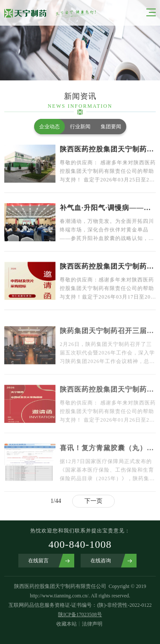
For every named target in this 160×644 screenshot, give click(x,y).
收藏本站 (67, 624)
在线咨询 (101, 561)
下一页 (93, 501)
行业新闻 (80, 127)
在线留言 (38, 561)
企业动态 (49, 127)
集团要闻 (111, 127)
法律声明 (92, 624)
